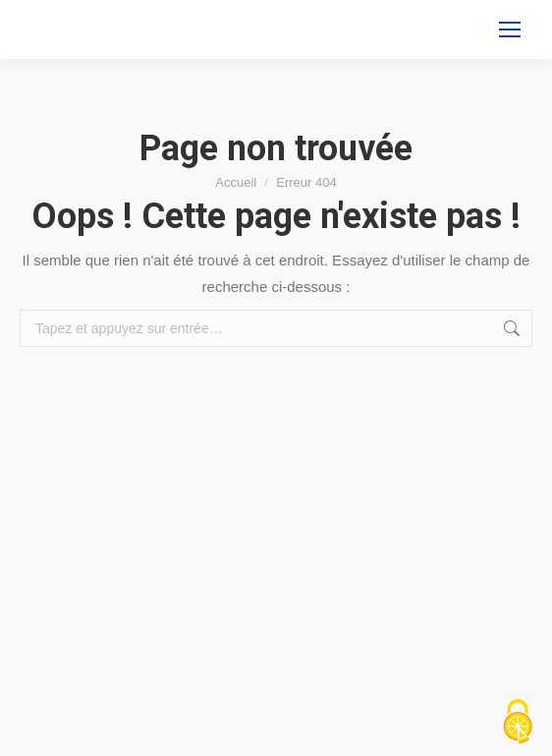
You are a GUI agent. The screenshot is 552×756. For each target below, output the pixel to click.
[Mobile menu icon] (510, 29)
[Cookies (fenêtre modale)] (518, 723)
